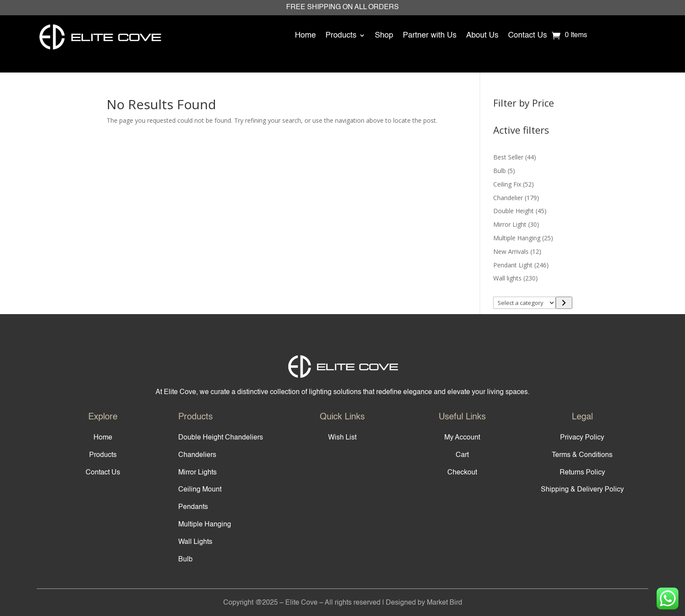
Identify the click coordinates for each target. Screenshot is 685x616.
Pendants (193, 507)
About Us (482, 35)
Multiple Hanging (205, 525)
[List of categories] (525, 303)
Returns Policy (582, 473)
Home (305, 35)
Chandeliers (197, 455)
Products (341, 35)
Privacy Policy (582, 438)
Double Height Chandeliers (221, 438)
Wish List (342, 438)
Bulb (185, 560)
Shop (384, 35)
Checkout (462, 473)
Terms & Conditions (582, 455)
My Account (462, 438)
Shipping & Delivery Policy (582, 490)
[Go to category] (564, 303)
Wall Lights (195, 542)
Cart (462, 455)
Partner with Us (430, 35)
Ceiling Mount (200, 490)
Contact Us (528, 35)
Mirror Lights (197, 473)
